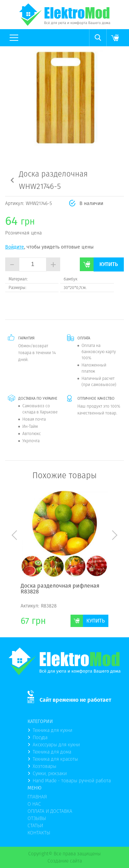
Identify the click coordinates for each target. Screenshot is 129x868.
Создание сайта (65, 861)
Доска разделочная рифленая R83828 (60, 589)
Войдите (15, 247)
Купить (109, 264)
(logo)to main (65, 15)
